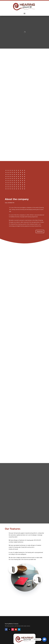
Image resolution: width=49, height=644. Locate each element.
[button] (44, 639)
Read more (40, 231)
